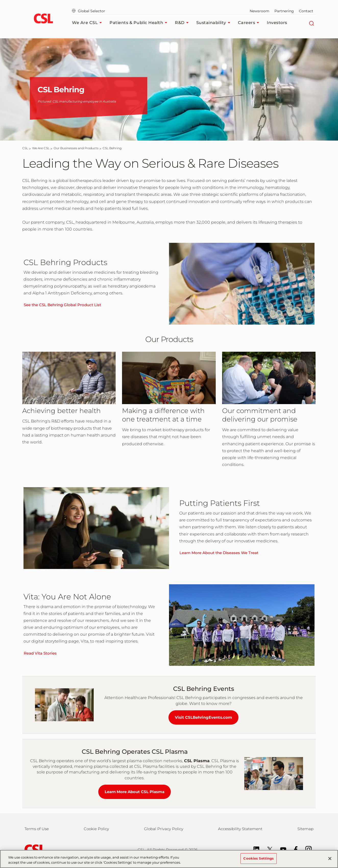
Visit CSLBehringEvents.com (203, 717)
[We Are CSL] (41, 148)
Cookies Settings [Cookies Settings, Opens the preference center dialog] (258, 861)
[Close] (330, 861)
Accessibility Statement (240, 829)
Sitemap (305, 829)
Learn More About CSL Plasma (135, 792)
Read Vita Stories (40, 653)
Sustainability (215, 23)
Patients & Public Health (140, 23)
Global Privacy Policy (164, 829)
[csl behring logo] (34, 849)
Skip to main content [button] (0, 0)
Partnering (284, 11)
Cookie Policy (96, 829)
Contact (306, 11)
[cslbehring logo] (43, 19)
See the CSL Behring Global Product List (62, 305)
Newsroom (259, 11)
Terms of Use (37, 829)
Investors (277, 23)
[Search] (311, 23)
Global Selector (89, 11)
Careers (250, 23)
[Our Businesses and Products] (76, 148)
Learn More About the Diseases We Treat (219, 553)
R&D (183, 23)
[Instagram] (306, 849)
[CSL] (25, 148)
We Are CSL (88, 23)
